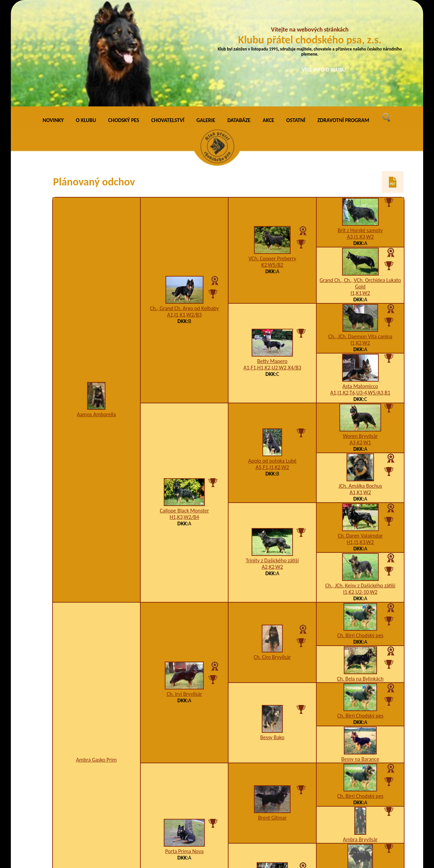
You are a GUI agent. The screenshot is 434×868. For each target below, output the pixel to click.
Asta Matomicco (360, 286)
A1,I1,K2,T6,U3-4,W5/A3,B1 (360, 293)
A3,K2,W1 (360, 342)
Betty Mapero (272, 261)
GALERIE (206, 20)
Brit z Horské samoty (360, 130)
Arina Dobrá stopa (360, 813)
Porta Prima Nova (184, 751)
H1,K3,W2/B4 (184, 417)
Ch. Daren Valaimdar (360, 436)
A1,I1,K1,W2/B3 (184, 215)
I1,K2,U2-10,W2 (360, 492)
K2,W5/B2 (272, 165)
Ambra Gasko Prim (96, 660)
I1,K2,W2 (360, 243)
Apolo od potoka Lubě (272, 361)
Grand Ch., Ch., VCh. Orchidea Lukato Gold (360, 183)
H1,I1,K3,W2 (360, 442)
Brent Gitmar (272, 718)
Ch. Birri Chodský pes (360, 535)
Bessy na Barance (360, 659)
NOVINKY (53, 20)
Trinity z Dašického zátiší (272, 460)
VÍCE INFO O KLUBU (324, 70)
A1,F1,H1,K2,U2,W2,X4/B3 (272, 268)
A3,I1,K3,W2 (360, 137)
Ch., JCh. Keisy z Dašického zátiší (360, 486)
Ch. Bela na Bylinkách (360, 579)
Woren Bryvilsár (360, 336)
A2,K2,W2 (272, 467)
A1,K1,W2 (360, 392)
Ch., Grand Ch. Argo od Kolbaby (184, 208)
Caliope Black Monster (184, 411)
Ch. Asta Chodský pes (272, 795)
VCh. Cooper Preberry (272, 158)
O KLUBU (86, 20)
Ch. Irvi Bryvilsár (184, 594)
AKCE (269, 20)
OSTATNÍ (296, 20)
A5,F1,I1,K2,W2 (272, 367)
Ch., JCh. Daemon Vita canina (360, 236)
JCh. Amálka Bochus (360, 386)
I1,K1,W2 (360, 193)
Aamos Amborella (96, 314)
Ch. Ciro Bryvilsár (272, 557)
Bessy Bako (272, 637)
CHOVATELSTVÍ (168, 20)
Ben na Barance (360, 776)
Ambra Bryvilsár (360, 739)
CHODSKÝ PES (124, 20)
